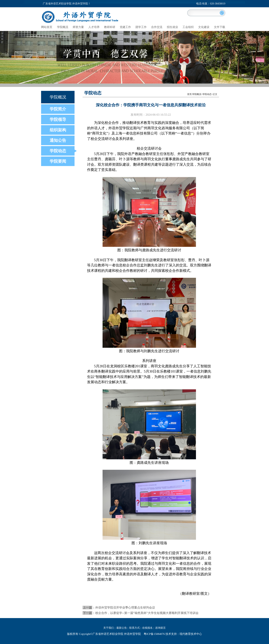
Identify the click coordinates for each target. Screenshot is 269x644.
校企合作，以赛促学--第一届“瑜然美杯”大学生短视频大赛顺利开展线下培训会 (147, 613)
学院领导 (58, 119)
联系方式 (134, 628)
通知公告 (58, 140)
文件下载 (219, 27)
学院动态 (58, 151)
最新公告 (122, 628)
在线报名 (147, 628)
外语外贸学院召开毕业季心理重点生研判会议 (125, 608)
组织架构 (58, 130)
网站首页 (47, 27)
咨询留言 (160, 628)
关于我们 (109, 628)
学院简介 (58, 109)
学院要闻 (58, 161)
